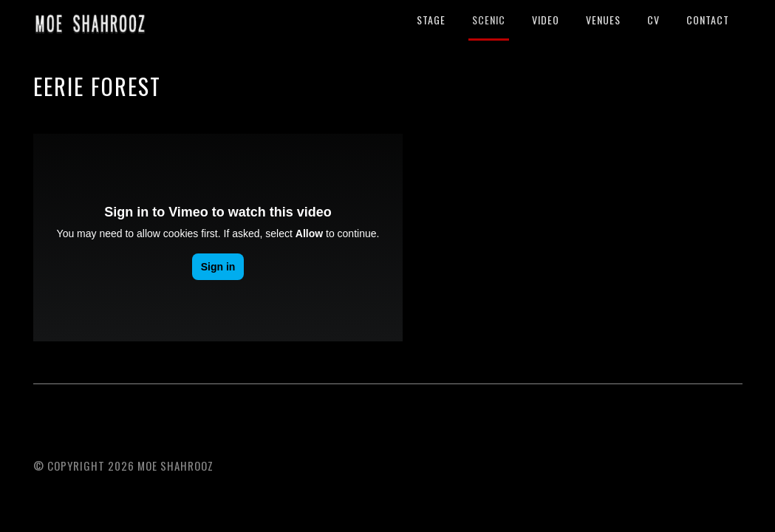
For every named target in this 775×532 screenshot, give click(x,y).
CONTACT (708, 20)
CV (653, 20)
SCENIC (489, 20)
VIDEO (546, 20)
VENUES (603, 20)
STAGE (431, 20)
